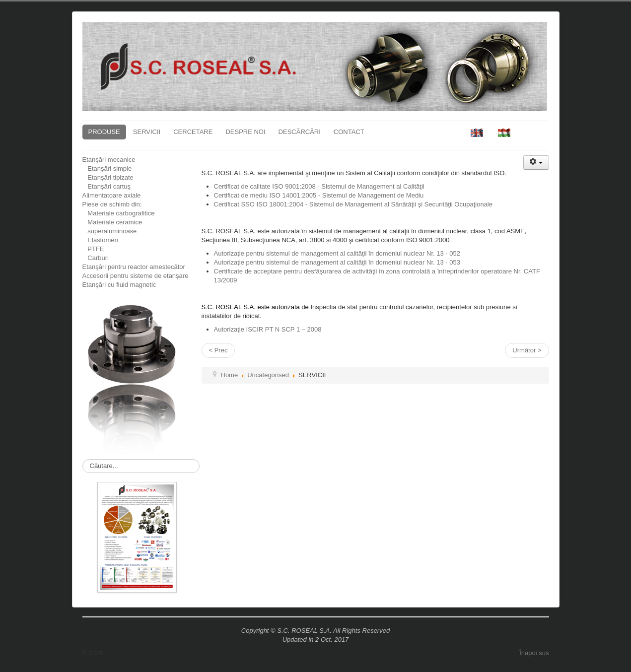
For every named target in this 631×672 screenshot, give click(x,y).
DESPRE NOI (245, 132)
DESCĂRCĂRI (300, 132)
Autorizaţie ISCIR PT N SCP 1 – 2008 (268, 329)
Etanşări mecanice (109, 160)
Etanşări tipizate (108, 177)
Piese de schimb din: (112, 204)
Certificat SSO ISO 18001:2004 (353, 204)
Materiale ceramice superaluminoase (112, 227)
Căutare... (83, 459)
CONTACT (349, 132)
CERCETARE (193, 132)
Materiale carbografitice (119, 213)
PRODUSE (104, 132)
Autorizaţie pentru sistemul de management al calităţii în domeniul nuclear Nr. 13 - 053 (337, 262)
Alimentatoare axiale (112, 195)
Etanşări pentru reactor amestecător (134, 267)
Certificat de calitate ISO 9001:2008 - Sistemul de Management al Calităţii (319, 186)
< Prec (218, 350)
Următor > (527, 350)
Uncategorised (268, 375)
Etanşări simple (107, 168)
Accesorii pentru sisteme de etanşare (136, 276)
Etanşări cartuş (107, 186)
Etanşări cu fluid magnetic (119, 285)
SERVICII (147, 132)
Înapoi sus (534, 653)
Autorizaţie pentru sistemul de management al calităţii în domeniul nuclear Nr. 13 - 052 (337, 253)
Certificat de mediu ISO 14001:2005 (319, 195)
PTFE (93, 249)
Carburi (96, 258)
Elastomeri (100, 240)
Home (230, 375)
